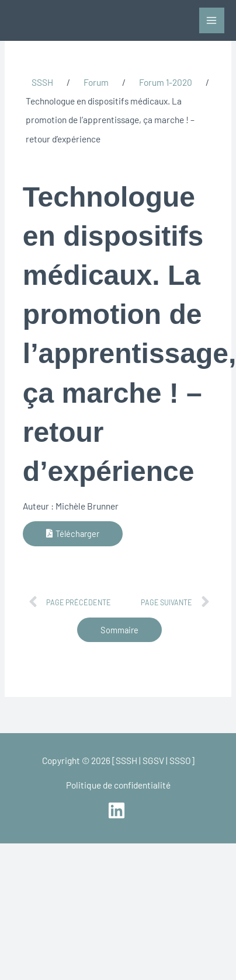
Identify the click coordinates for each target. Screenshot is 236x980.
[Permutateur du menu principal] (212, 20)
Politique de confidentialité (118, 785)
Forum (96, 82)
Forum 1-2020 (166, 82)
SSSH (42, 82)
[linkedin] (118, 810)
